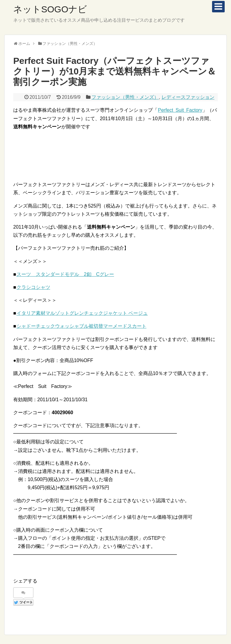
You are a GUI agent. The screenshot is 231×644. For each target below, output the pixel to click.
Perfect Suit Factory (180, 110)
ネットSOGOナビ (50, 9)
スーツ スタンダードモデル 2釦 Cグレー (65, 274)
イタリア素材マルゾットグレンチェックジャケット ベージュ (82, 313)
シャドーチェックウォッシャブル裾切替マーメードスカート (81, 326)
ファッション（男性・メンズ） (125, 97)
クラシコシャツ (33, 287)
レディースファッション (188, 97)
